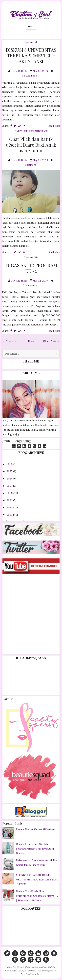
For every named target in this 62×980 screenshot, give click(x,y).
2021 (10, 500)
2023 (10, 486)
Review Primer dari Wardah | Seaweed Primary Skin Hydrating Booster (35, 849)
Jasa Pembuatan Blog (31, 974)
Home (31, 341)
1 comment (30, 165)
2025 (10, 471)
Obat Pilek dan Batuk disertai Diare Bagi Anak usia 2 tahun (31, 145)
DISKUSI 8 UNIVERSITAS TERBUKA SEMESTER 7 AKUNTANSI (31, 56)
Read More (54, 126)
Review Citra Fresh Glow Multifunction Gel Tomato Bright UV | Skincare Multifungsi (37, 896)
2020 (10, 508)
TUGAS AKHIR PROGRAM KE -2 (31, 268)
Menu (31, 27)
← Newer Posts (11, 341)
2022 (10, 493)
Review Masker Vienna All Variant (35, 829)
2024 (10, 479)
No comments (30, 76)
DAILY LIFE (21, 131)
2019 (10, 515)
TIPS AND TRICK (38, 131)
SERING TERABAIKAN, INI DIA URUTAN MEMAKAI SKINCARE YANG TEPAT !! (37, 880)
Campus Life (31, 42)
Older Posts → (51, 341)
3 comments (30, 285)
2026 (10, 464)
